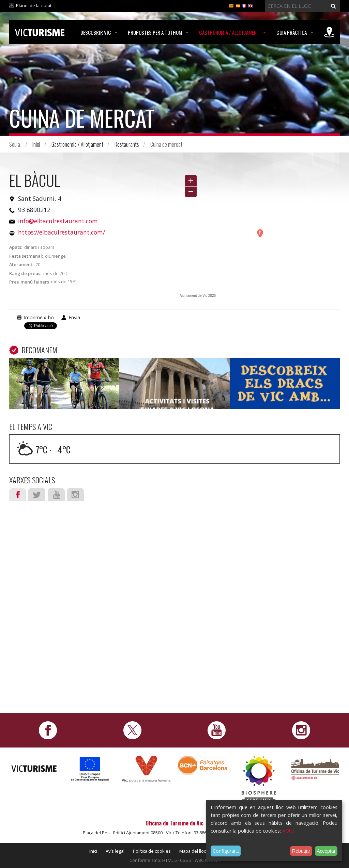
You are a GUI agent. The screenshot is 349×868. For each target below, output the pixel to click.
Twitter (37, 495)
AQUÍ (288, 831)
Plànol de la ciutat (34, 5)
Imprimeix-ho (39, 317)
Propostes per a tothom (155, 32)
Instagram (75, 495)
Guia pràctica (292, 32)
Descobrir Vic (96, 32)
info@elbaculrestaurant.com (58, 221)
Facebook (18, 495)
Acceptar (326, 851)
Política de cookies (152, 851)
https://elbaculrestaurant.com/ (62, 232)
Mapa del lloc (193, 851)
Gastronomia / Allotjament (229, 32)
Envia (74, 317)
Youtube (56, 495)
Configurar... (226, 851)
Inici (36, 144)
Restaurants (127, 144)
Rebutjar (301, 851)
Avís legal (115, 851)
